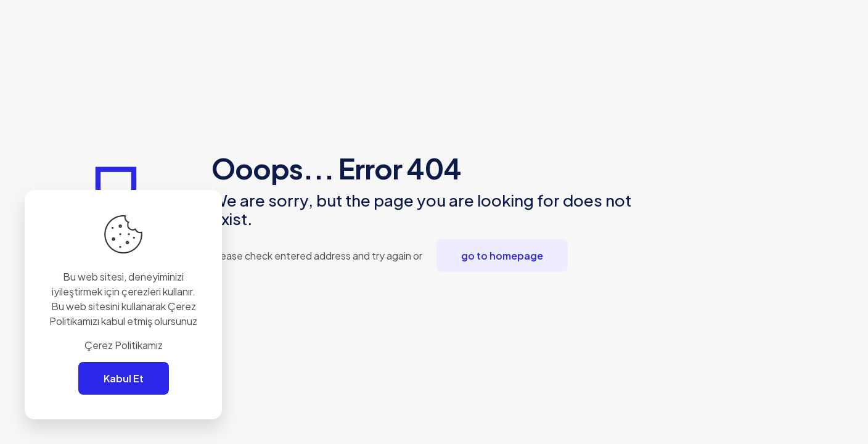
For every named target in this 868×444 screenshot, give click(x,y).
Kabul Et (124, 378)
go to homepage (502, 256)
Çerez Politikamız (124, 345)
